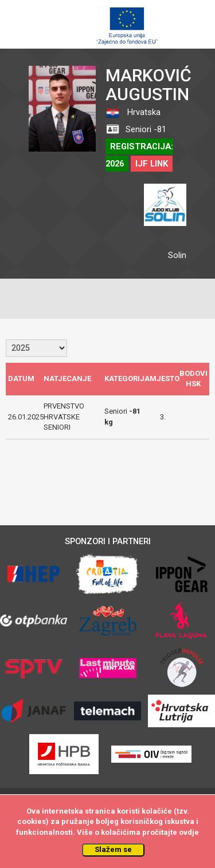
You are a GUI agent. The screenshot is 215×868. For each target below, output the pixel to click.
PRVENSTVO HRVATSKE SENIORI (64, 417)
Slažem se (113, 849)
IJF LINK (152, 164)
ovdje (189, 832)
